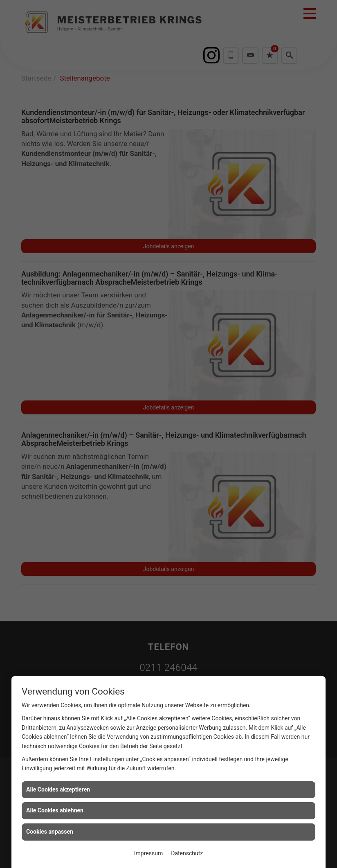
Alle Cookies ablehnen (55, 810)
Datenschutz (187, 853)
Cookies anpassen (50, 832)
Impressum (148, 853)
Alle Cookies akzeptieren (58, 789)
